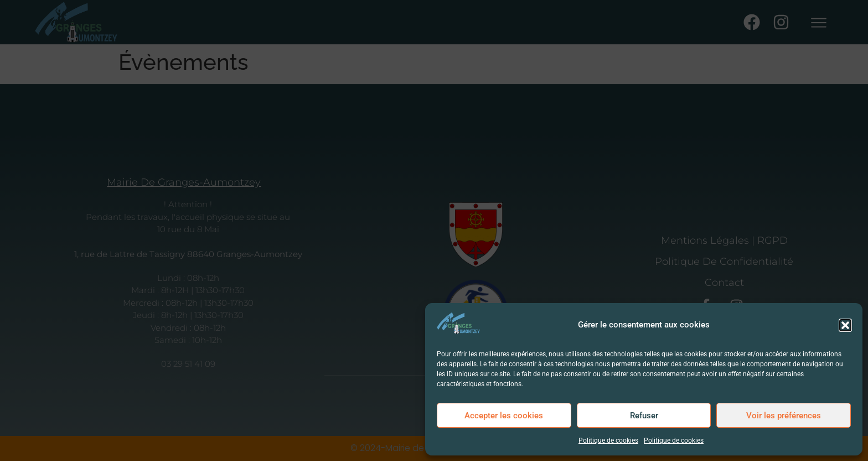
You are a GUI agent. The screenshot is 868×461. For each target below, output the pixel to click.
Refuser (644, 416)
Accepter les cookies (504, 416)
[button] (845, 325)
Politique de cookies (608, 440)
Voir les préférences (784, 416)
